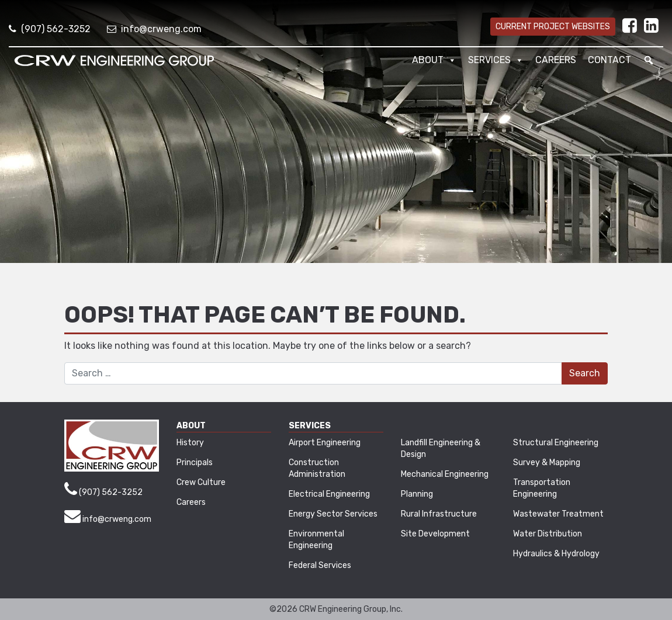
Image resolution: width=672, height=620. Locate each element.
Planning (417, 494)
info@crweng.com (154, 29)
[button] (649, 60)
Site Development (435, 534)
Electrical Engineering (329, 494)
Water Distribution (548, 534)
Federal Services (320, 565)
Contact (609, 60)
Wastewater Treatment (558, 514)
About (434, 60)
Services (496, 60)
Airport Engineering (325, 443)
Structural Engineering (556, 443)
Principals (195, 463)
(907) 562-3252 (50, 29)
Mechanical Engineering (445, 474)
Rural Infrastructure (439, 514)
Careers (556, 60)
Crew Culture (201, 482)
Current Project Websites (553, 27)
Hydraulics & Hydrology (556, 554)
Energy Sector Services (333, 514)
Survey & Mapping (547, 463)
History (190, 443)
